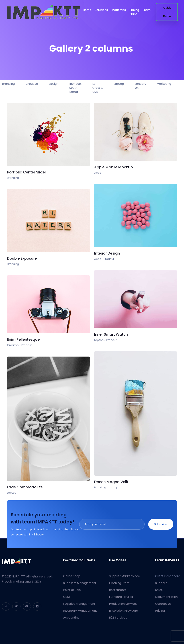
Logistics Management (79, 604)
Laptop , (100, 340)
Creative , (14, 345)
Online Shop (72, 576)
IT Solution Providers (123, 611)
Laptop (113, 487)
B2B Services (118, 618)
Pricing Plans (134, 12)
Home (87, 10)
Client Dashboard (168, 576)
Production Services (123, 604)
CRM (66, 597)
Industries (119, 10)
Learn (147, 10)
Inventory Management (80, 611)
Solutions (101, 10)
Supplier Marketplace (124, 576)
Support (161, 583)
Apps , (98, 259)
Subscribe (161, 524)
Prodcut (109, 259)
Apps (98, 173)
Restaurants (118, 590)
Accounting (71, 618)
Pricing (160, 611)
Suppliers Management (80, 583)
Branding (13, 178)
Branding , (101, 487)
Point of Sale (72, 590)
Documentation (166, 597)
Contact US (163, 604)
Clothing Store (119, 583)
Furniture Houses (121, 597)
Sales (159, 590)
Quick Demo (167, 12)
